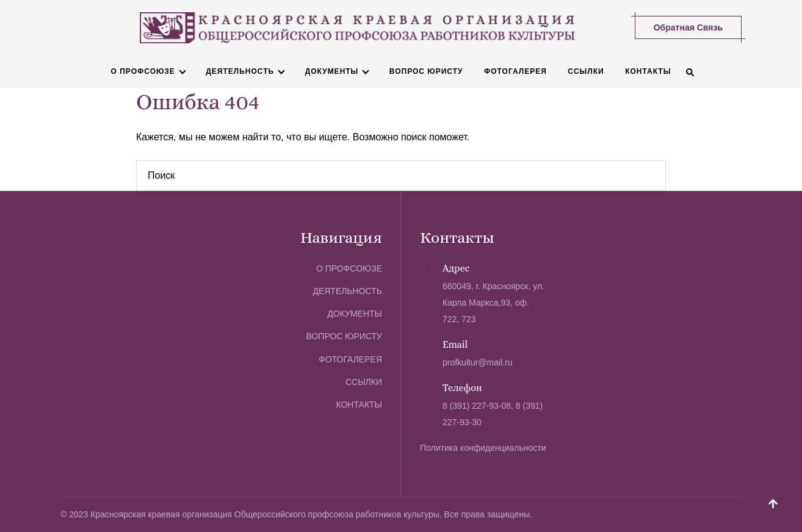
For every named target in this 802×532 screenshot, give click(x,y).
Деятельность (240, 71)
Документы (332, 71)
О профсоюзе (143, 71)
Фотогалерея (515, 71)
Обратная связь (688, 27)
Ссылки (586, 71)
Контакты (648, 71)
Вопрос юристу (426, 71)
